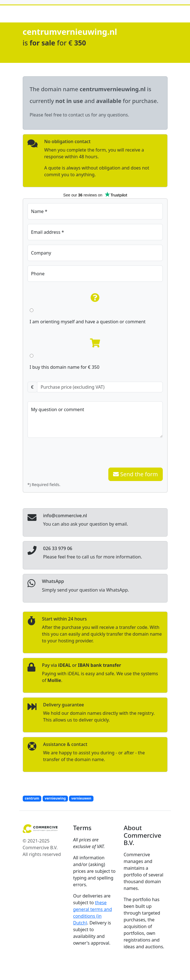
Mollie (54, 680)
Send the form (135, 474)
